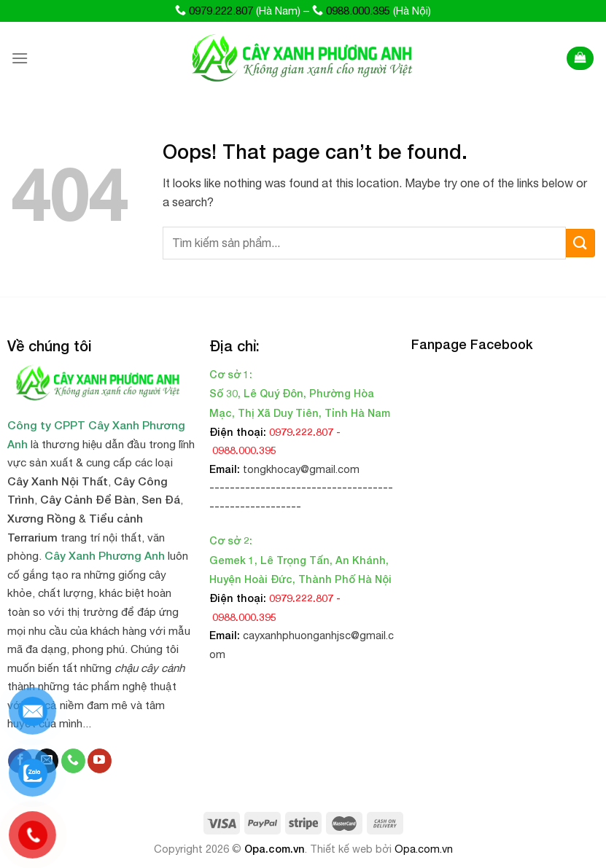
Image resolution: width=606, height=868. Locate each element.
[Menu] (20, 58)
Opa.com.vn (275, 849)
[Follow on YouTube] (100, 761)
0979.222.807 (221, 11)
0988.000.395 (358, 11)
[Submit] (580, 243)
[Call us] (73, 761)
